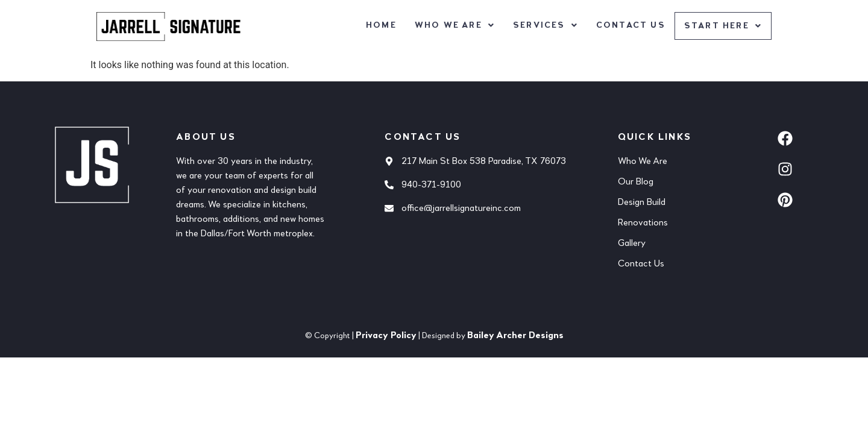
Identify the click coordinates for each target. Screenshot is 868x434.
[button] (454, 25)
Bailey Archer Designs (515, 336)
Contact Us (630, 25)
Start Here (722, 27)
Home (380, 25)
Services (544, 25)
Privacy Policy (386, 336)
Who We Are (454, 25)
